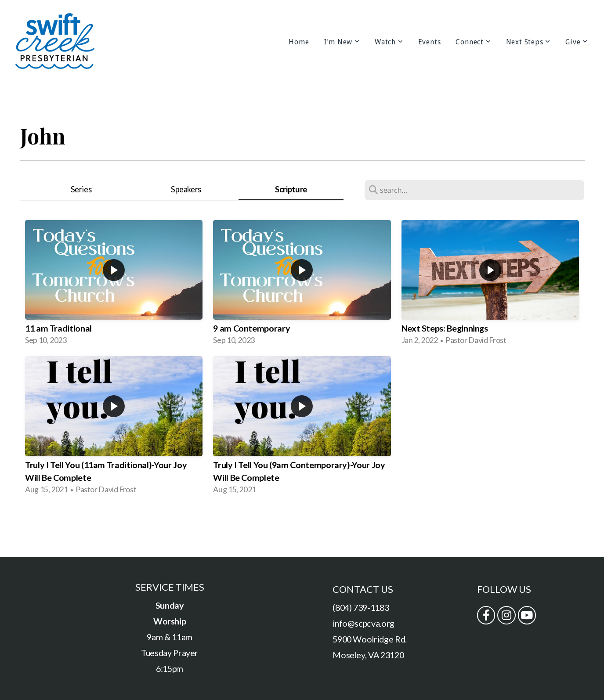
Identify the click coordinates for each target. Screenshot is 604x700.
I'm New (342, 42)
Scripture (291, 189)
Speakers (186, 189)
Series (81, 189)
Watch (389, 42)
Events (430, 42)
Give (577, 42)
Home (299, 42)
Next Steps (528, 42)
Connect (473, 42)
